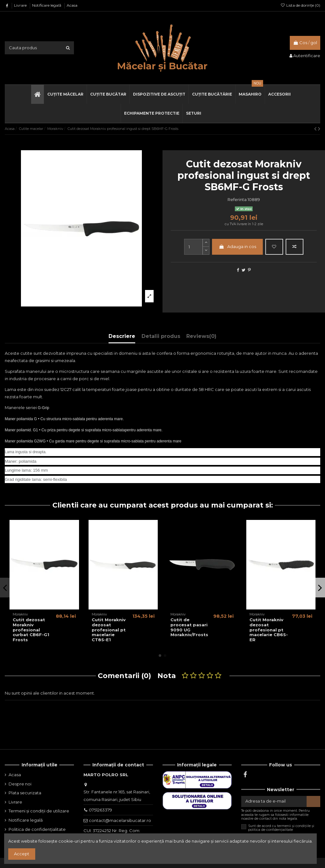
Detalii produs (161, 336)
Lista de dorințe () (300, 5)
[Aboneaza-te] (313, 801)
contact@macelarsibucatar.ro (120, 820)
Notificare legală (47, 5)
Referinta (237, 199)
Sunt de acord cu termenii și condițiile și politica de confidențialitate (281, 828)
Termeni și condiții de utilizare (39, 811)
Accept (22, 854)
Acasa (72, 5)
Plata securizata (25, 793)
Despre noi (20, 784)
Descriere (122, 336)
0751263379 (100, 810)
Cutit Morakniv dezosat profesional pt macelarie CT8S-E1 (109, 629)
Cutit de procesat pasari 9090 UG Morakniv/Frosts (189, 627)
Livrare (21, 5)
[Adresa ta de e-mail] (274, 801)
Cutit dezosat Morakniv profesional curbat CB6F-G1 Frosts (31, 629)
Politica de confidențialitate (37, 829)
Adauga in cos (238, 246)
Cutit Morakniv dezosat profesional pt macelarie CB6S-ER (269, 629)
